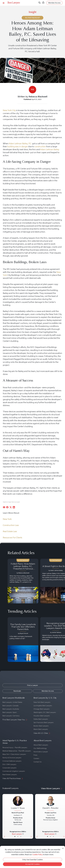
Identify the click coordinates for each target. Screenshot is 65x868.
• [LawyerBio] (18, 837)
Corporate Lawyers (9, 768)
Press (35, 755)
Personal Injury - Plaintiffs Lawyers (15, 747)
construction (40, 146)
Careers (36, 758)
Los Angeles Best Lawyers (43, 706)
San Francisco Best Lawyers (44, 722)
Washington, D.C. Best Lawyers (45, 712)
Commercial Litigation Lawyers (14, 771)
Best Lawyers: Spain (10, 712)
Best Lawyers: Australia (11, 709)
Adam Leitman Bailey (50, 149)
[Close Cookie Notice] (63, 848)
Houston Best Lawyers (42, 716)
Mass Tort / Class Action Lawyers (14, 754)
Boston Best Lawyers (41, 726)
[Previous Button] (4, 816)
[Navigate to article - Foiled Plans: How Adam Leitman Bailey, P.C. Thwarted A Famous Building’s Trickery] (23, 581)
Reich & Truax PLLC (18, 813)
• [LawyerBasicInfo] (15, 837)
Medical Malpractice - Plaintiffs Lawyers (17, 751)
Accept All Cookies (32, 864)
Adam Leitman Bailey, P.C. (20, 143)
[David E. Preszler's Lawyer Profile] (50, 804)
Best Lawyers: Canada (10, 706)
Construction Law (11, 525)
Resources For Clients (13, 538)
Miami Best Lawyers (41, 729)
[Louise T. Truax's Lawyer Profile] (18, 804)
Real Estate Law (10, 531)
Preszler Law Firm (51, 813)
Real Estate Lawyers (10, 775)
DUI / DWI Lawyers (9, 764)
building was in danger (18, 146)
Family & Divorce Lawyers (12, 758)
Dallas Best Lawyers (41, 719)
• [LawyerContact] (21, 837)
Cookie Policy (37, 854)
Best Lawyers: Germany (11, 716)
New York (7, 519)
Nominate (17, 691)
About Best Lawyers (41, 745)
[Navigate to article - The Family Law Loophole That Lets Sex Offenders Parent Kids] (23, 640)
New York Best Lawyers (42, 702)
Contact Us (37, 762)
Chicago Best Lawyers (42, 709)
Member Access (48, 691)
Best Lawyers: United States (12, 702)
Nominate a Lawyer (41, 752)
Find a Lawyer (32, 685)
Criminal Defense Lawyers (12, 761)
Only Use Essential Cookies (32, 860)
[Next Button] (32, 816)
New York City (9, 110)
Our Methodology (40, 748)
